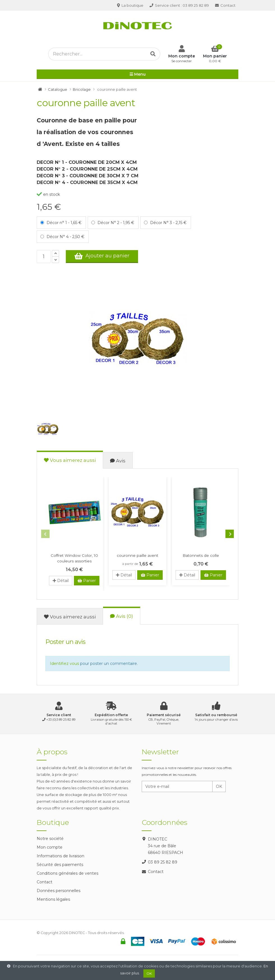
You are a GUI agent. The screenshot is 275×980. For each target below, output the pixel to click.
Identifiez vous (64, 664)
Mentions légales (53, 899)
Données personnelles (59, 891)
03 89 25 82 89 (179, 5)
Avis (118, 461)
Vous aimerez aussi (70, 460)
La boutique (130, 5)
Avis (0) (122, 616)
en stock (48, 194)
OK (219, 786)
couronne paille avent (137, 555)
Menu (138, 75)
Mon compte (50, 847)
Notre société (50, 839)
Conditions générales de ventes (67, 873)
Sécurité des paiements (60, 865)
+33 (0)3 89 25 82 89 (61, 720)
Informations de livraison (60, 856)
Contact (225, 5)
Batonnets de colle (201, 555)
